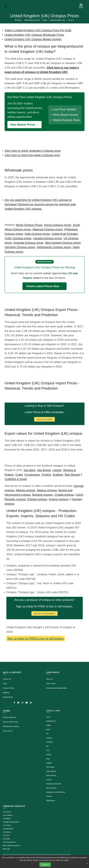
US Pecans (7, 812)
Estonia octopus (37, 499)
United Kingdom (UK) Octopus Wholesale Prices (34, 35)
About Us (50, 679)
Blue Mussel (72, 475)
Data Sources (51, 775)
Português (28, 854)
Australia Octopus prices (28, 243)
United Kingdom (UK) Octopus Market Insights (33, 39)
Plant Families (51, 788)
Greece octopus (59, 499)
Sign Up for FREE (44, 419)
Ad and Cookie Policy (11, 722)
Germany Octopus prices (20, 247)
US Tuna (6, 835)
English (6, 854)
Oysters (46, 475)
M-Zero (49, 780)
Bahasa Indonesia (53, 854)
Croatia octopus (64, 495)
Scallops (58, 475)
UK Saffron (7, 819)
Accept (45, 865)
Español (36, 854)
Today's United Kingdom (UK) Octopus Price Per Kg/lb (38, 30)
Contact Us (7, 679)
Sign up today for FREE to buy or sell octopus (36, 638)
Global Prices (51, 721)
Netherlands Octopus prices (54, 247)
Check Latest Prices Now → (44, 286)
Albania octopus (26, 490)
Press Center (51, 684)
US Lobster (7, 825)
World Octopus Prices (32, 20)
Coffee (49, 725)
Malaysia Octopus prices (48, 229)
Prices (45, 20)
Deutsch (20, 854)
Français (13, 854)
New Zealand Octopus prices (63, 243)
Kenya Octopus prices (58, 225)
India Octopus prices (37, 234)
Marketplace (51, 800)
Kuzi (48, 750)
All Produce (50, 767)
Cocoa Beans (8, 815)
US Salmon (7, 832)
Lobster (57, 470)
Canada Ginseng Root (11, 822)
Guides (49, 755)
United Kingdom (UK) (58, 20)
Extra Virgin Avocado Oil (12, 845)
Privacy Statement (9, 717)
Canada (49, 738)
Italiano (43, 854)
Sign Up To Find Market (45, 613)
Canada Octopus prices (48, 238)
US (47, 734)
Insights (49, 763)
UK (47, 746)
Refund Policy (8, 697)
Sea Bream (44, 470)
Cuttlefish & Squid (16, 479)
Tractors (49, 796)
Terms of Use (8, 731)
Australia (49, 742)
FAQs (5, 684)
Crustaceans (32, 475)
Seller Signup (51, 771)
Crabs (19, 475)
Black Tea (6, 849)
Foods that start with (54, 784)
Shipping (6, 693)
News (48, 729)
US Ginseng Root (9, 842)
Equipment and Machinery (56, 792)
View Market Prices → (25, 125)
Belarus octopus (47, 490)
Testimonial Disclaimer (11, 726)
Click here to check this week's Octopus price (32, 155)
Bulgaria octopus (43, 495)
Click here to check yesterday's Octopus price (33, 151)
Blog (48, 759)
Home (19, 20)
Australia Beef (8, 829)
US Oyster (7, 839)
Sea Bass (30, 470)
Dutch (69, 854)
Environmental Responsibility (57, 688)
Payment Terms (9, 688)
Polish (63, 854)
